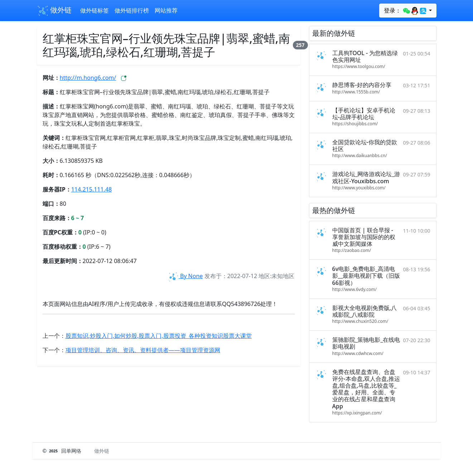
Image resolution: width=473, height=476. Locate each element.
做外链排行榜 (132, 10)
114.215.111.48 (92, 189)
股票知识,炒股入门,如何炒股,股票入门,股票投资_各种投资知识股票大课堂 (159, 336)
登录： (406, 11)
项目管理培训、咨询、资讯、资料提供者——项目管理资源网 (143, 350)
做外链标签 (95, 10)
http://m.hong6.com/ (88, 78)
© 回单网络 (63, 451)
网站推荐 (166, 10)
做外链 (54, 11)
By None (185, 276)
